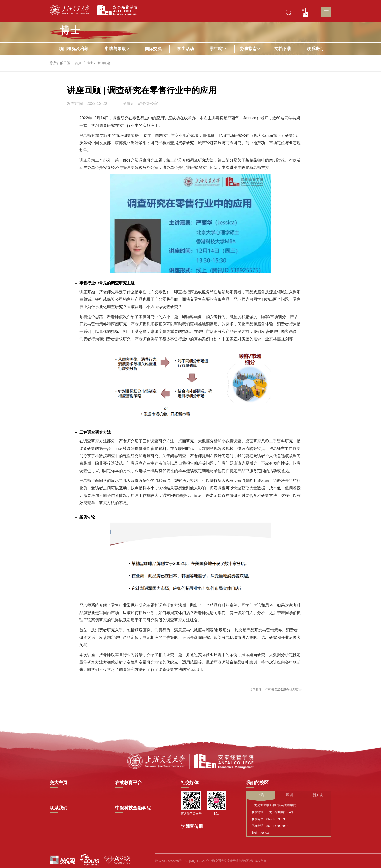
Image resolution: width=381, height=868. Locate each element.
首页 (78, 63)
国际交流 (153, 49)
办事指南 (250, 49)
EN (306, 14)
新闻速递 (105, 63)
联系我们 (315, 49)
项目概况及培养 (74, 49)
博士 (70, 30)
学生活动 (186, 49)
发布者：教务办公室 (140, 104)
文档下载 (283, 49)
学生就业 (218, 49)
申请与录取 (117, 49)
